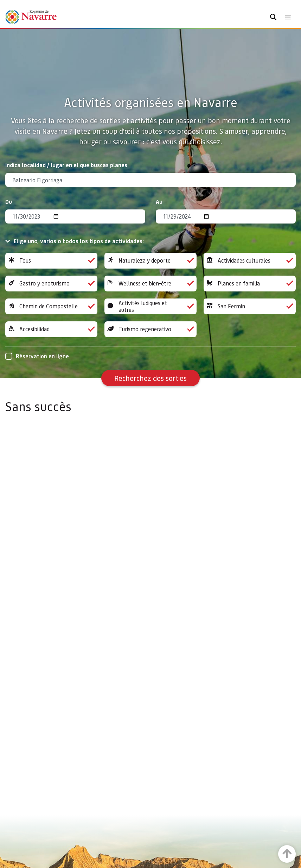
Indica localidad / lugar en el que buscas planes (66, 165)
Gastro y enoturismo (51, 284)
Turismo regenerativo (150, 329)
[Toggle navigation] (288, 17)
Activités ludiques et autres (150, 306)
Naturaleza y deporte (150, 261)
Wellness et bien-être (150, 284)
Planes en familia (250, 284)
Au (159, 202)
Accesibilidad (51, 329)
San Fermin (250, 306)
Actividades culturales (250, 261)
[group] (51, 261)
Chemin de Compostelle (51, 306)
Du (9, 202)
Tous (51, 261)
